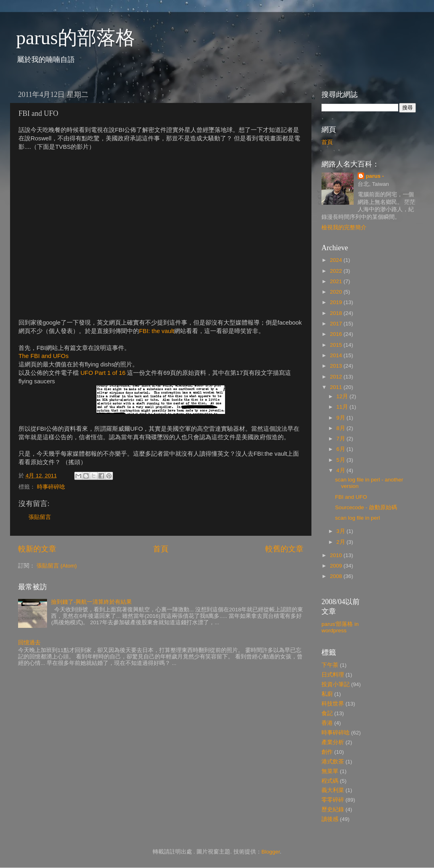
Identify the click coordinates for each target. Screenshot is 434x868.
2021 (337, 281)
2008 (337, 576)
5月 (341, 460)
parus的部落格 (76, 38)
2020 (337, 292)
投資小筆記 (336, 684)
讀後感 (330, 819)
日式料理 (333, 675)
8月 (341, 428)
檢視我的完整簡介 (344, 227)
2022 (337, 271)
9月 (341, 418)
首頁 (161, 549)
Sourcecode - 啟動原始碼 (366, 507)
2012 (337, 377)
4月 (341, 470)
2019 (337, 302)
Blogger (271, 852)
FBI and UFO (351, 497)
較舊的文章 (284, 549)
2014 (337, 355)
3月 (341, 531)
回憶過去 (29, 643)
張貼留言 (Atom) (57, 566)
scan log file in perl (358, 518)
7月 (341, 439)
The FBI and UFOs (44, 356)
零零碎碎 (333, 800)
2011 (337, 387)
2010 (337, 555)
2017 (337, 324)
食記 (327, 713)
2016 (337, 334)
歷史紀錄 (333, 809)
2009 (337, 566)
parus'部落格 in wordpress (340, 627)
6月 (341, 449)
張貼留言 (40, 517)
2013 (337, 366)
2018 (337, 313)
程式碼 (330, 781)
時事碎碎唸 (51, 487)
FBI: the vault (157, 331)
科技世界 (333, 704)
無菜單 (330, 771)
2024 (337, 260)
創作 (327, 752)
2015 (337, 345)
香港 (327, 723)
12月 (343, 396)
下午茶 (330, 665)
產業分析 (333, 742)
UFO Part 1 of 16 (103, 373)
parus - (375, 176)
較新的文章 (37, 549)
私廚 (327, 694)
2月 (341, 542)
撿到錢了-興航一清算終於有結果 (91, 602)
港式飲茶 (333, 762)
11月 (343, 407)
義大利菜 (333, 790)
